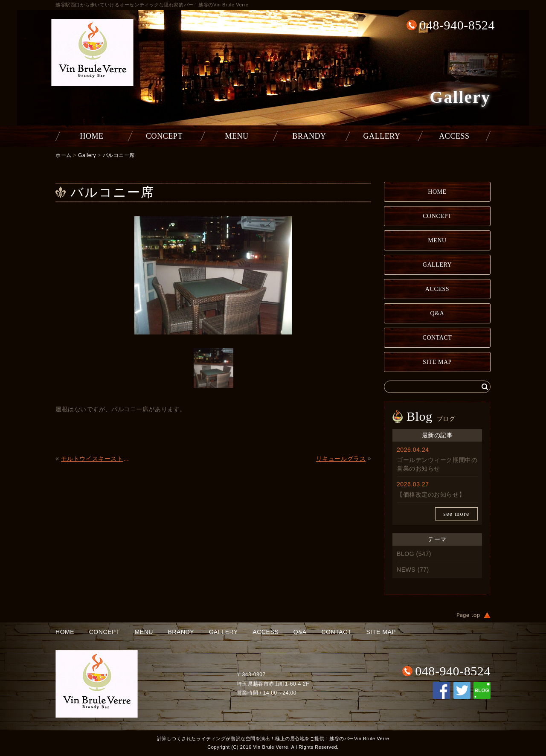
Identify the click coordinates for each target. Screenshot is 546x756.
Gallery (87, 155)
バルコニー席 (119, 155)
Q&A (437, 313)
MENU (237, 136)
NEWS (406, 570)
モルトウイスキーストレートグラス (97, 459)
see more (456, 514)
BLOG (405, 554)
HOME (91, 136)
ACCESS (454, 136)
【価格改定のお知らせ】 (431, 494)
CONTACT (437, 338)
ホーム (64, 155)
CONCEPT (164, 136)
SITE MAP (437, 362)
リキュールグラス (341, 459)
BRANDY (309, 136)
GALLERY (382, 136)
